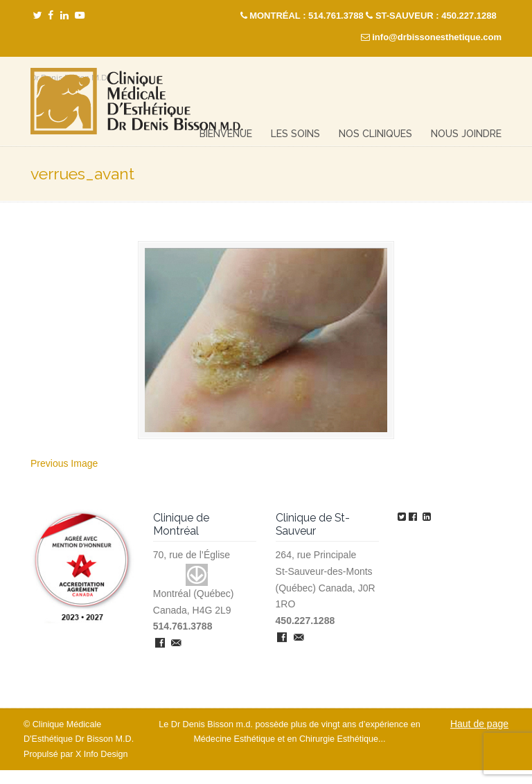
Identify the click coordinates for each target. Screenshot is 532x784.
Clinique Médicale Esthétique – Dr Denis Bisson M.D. (137, 101)
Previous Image (64, 463)
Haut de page (479, 724)
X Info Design (102, 754)
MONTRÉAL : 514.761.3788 (307, 16)
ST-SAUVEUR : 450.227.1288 (436, 16)
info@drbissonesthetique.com (437, 37)
